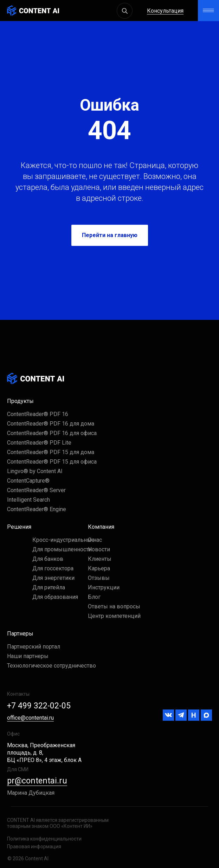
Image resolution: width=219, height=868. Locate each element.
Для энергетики (53, 578)
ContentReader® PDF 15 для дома (51, 452)
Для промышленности (62, 549)
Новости (99, 549)
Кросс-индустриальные (63, 540)
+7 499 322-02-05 (39, 706)
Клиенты (100, 559)
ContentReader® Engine (37, 509)
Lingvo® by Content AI (35, 471)
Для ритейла (49, 587)
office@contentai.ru (30, 718)
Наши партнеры (28, 656)
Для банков (48, 559)
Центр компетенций (114, 616)
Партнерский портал (34, 647)
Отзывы (99, 578)
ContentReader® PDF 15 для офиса (52, 462)
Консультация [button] (165, 11)
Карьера (99, 568)
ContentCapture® (28, 481)
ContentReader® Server (36, 490)
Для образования (55, 597)
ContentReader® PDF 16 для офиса (52, 433)
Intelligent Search (28, 500)
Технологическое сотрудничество (51, 666)
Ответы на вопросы (114, 606)
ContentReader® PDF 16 (38, 414)
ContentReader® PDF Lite (39, 443)
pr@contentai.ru (37, 781)
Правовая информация (34, 847)
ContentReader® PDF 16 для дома (51, 424)
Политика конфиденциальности (44, 839)
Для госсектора (53, 568)
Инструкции (104, 587)
